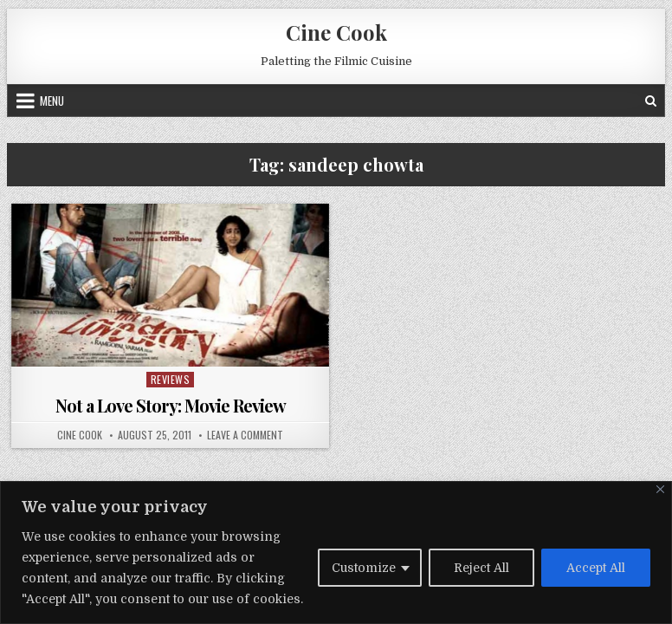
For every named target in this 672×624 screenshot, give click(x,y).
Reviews (171, 379)
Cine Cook (336, 32)
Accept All (596, 568)
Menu (52, 101)
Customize (364, 568)
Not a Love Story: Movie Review (171, 405)
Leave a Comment (245, 435)
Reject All (481, 568)
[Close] (660, 489)
